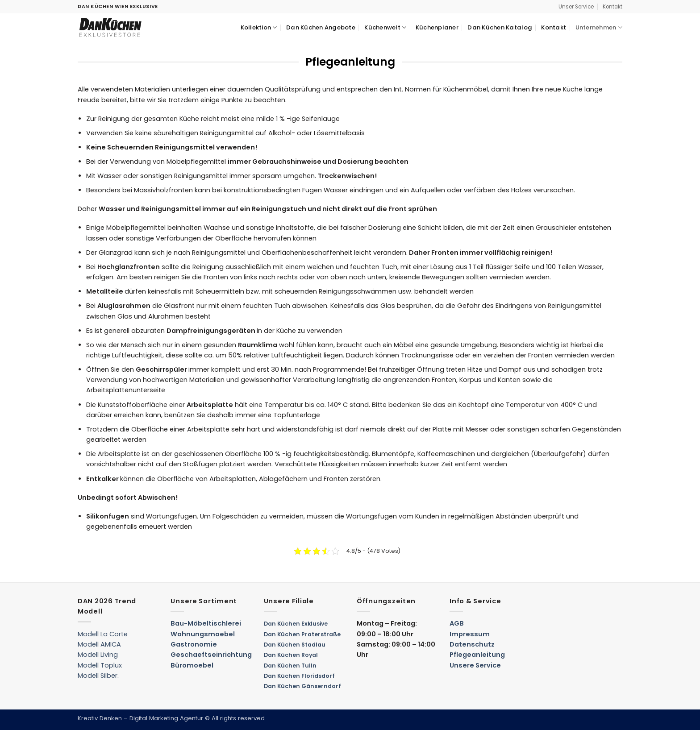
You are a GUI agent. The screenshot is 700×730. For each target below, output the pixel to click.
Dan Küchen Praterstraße (302, 634)
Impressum (470, 634)
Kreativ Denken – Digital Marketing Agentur (140, 718)
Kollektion (259, 28)
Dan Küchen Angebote (321, 27)
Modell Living (98, 655)
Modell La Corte (103, 634)
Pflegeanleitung (477, 655)
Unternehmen (599, 28)
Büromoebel (192, 665)
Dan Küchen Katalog (500, 27)
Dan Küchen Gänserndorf (302, 686)
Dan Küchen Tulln (290, 666)
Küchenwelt (385, 28)
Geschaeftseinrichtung (211, 655)
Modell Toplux (100, 665)
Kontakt (612, 7)
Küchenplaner (437, 27)
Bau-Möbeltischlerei (206, 623)
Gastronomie (194, 644)
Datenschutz (472, 644)
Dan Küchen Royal (291, 655)
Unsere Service (475, 665)
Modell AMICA (99, 644)
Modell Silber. (98, 676)
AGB (457, 623)
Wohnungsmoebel (203, 634)
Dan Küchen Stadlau (295, 645)
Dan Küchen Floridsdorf (299, 676)
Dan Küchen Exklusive (296, 624)
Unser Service (576, 7)
